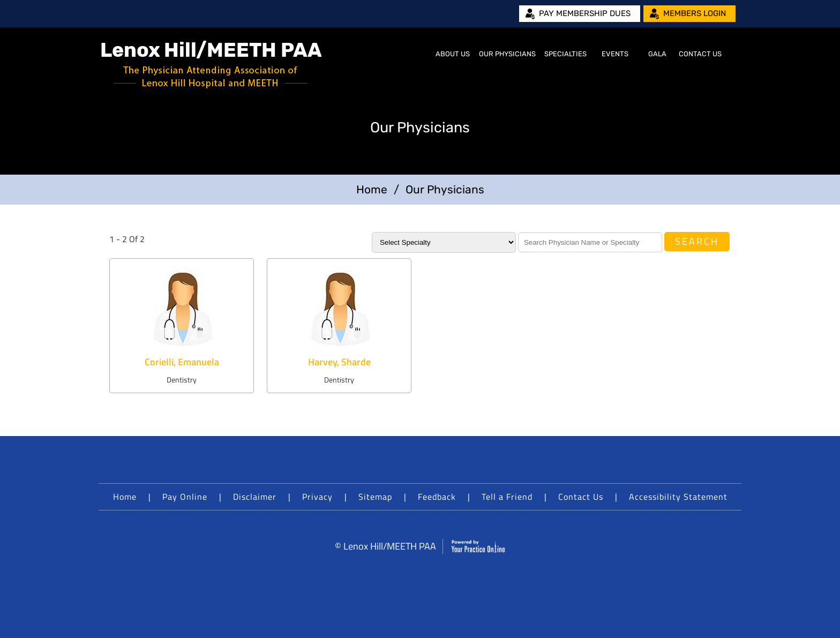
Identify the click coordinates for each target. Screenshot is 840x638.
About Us (453, 54)
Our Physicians (507, 54)
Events (615, 54)
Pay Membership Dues (585, 13)
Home (418, 54)
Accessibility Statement (678, 497)
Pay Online (185, 497)
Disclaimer (255, 497)
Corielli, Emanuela (182, 362)
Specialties (565, 54)
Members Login (695, 13)
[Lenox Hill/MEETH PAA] (212, 65)
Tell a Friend (507, 497)
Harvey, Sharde (339, 362)
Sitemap (375, 497)
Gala (657, 54)
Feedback (437, 497)
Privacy (317, 497)
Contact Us (700, 54)
